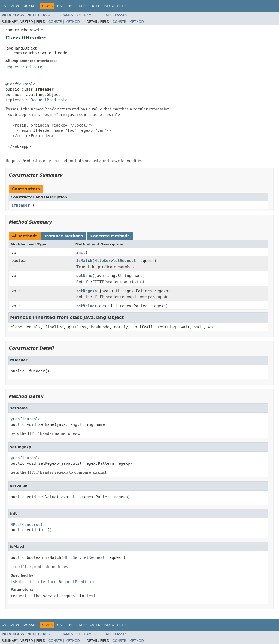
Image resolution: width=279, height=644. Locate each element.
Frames (67, 15)
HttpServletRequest (115, 261)
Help (121, 6)
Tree (71, 6)
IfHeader (21, 205)
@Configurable (20, 84)
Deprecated (90, 6)
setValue (85, 306)
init (81, 252)
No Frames (86, 15)
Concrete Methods (110, 236)
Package (30, 6)
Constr (55, 22)
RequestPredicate (24, 67)
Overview (10, 6)
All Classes (116, 15)
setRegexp (87, 291)
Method (73, 22)
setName (84, 276)
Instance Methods (64, 236)
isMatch (84, 261)
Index (109, 6)
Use (60, 6)
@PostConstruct (27, 525)
